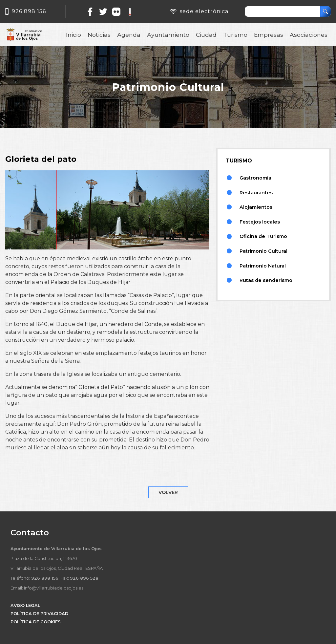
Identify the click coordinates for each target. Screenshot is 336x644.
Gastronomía (255, 178)
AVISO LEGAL (25, 605)
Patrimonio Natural (263, 266)
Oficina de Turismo (263, 236)
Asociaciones (309, 35)
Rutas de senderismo (266, 280)
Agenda (129, 35)
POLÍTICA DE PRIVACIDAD (39, 614)
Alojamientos (256, 207)
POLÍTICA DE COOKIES (36, 622)
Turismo (235, 35)
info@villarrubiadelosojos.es (54, 588)
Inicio (73, 35)
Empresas (269, 35)
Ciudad (206, 35)
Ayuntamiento (168, 35)
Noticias (99, 35)
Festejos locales (260, 222)
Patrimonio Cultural (263, 251)
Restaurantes (256, 193)
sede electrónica (204, 11)
